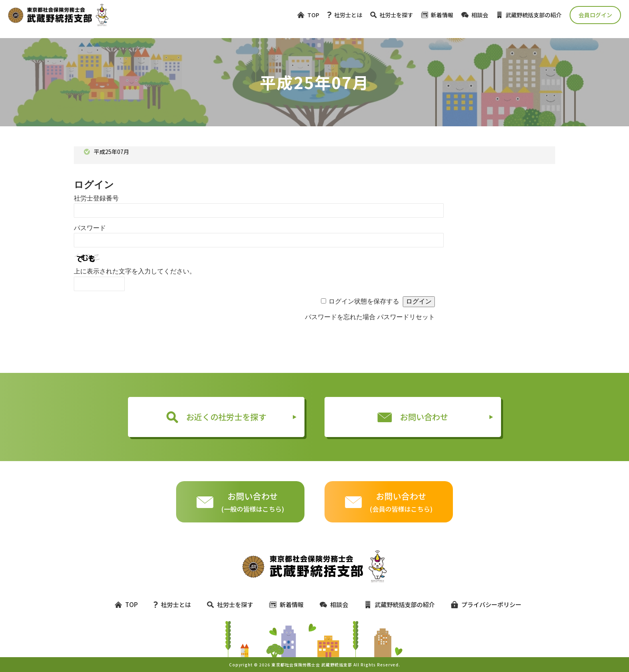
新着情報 (437, 15)
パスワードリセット (406, 317)
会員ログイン (595, 15)
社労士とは (345, 15)
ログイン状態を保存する (364, 301)
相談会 (475, 15)
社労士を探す (392, 15)
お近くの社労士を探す (216, 417)
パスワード (90, 228)
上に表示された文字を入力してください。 (135, 271)
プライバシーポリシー (483, 604)
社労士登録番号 (96, 198)
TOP (308, 15)
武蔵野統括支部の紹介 (529, 15)
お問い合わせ (413, 417)
